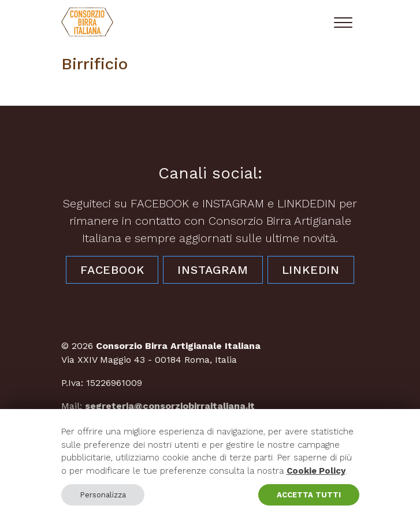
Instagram (213, 270)
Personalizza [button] (103, 495)
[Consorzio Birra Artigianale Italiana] (87, 22)
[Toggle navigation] (343, 22)
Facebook (112, 270)
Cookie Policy (316, 471)
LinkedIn (311, 270)
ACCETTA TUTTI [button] (309, 495)
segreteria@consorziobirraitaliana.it (170, 406)
